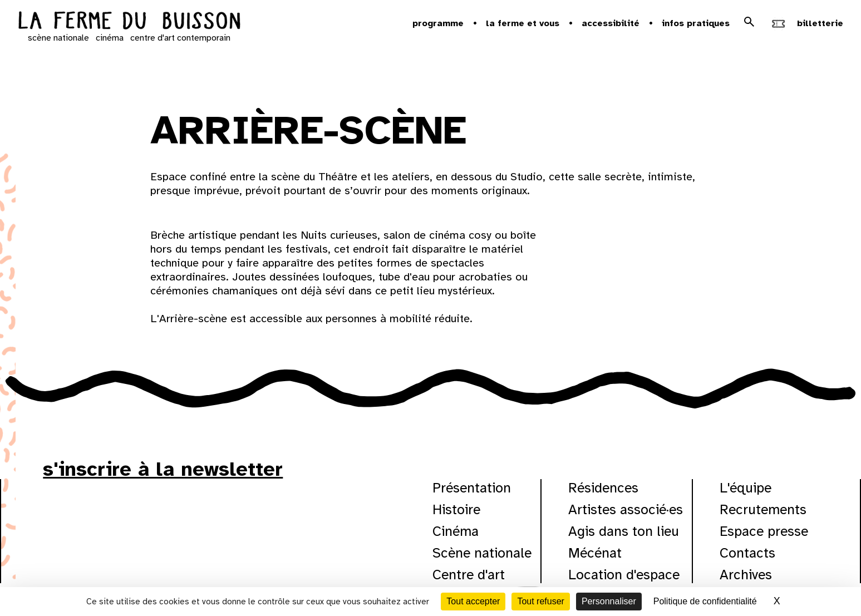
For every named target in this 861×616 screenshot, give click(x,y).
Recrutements (763, 509)
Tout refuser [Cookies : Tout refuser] (540, 601)
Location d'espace (624, 575)
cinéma (110, 38)
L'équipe (746, 488)
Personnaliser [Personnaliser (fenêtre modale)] (609, 601)
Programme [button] (438, 23)
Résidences (603, 488)
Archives (746, 575)
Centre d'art (469, 575)
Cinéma (456, 531)
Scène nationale (482, 553)
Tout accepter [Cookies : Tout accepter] (473, 601)
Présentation (472, 488)
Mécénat (595, 553)
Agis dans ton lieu (624, 531)
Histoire (456, 509)
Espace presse (764, 531)
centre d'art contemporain (180, 38)
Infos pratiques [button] (696, 23)
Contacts (747, 553)
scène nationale (58, 38)
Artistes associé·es (626, 509)
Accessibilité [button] (611, 23)
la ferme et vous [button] (523, 23)
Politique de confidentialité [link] (705, 601)
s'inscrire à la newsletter (163, 469)
